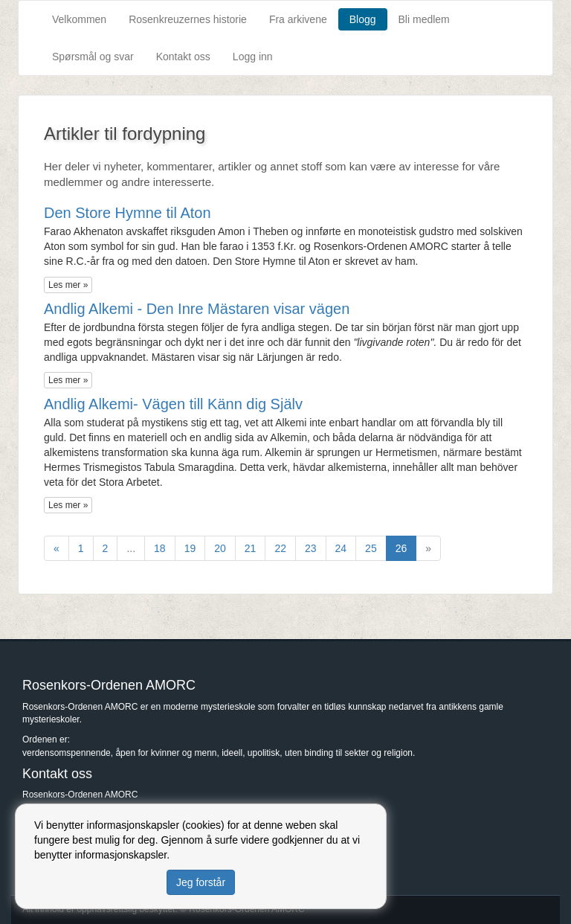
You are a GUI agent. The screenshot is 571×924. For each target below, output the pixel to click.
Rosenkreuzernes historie (188, 19)
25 (371, 548)
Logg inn (253, 57)
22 (280, 548)
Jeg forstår (201, 882)
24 (341, 548)
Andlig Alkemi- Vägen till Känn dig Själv (173, 404)
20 (220, 548)
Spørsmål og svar (93, 57)
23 (311, 548)
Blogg (363, 19)
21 (251, 548)
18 (160, 548)
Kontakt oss (183, 57)
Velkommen (79, 19)
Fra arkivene (298, 19)
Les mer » (68, 285)
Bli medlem (424, 19)
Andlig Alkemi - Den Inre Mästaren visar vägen (197, 309)
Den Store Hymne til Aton (128, 213)
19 (190, 548)
